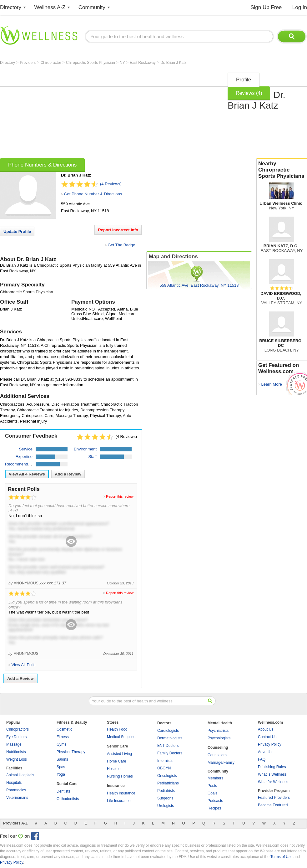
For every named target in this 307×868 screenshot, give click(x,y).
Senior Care (117, 746)
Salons (62, 759)
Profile (244, 80)
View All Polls (23, 665)
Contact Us (267, 737)
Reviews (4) (249, 93)
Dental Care (67, 784)
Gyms (61, 744)
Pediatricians (168, 783)
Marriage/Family (221, 763)
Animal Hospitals (20, 775)
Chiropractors (18, 729)
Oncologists (167, 776)
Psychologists (219, 738)
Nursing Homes (120, 776)
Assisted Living (119, 754)
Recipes (214, 808)
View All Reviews (27, 474)
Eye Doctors (16, 737)
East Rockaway (143, 63)
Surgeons (165, 798)
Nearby (282, 170)
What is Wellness (272, 774)
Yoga (61, 774)
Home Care (116, 761)
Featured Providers (274, 798)
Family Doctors (170, 753)
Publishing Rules (272, 767)
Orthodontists (68, 799)
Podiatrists (166, 791)
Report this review (120, 496)
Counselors (217, 755)
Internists (165, 761)
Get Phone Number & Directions (93, 194)
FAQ (262, 759)
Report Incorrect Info (118, 230)
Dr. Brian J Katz (173, 63)
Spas (61, 767)
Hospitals (14, 783)
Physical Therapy (71, 752)
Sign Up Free (266, 7)
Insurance (116, 786)
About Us (266, 729)
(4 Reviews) (111, 184)
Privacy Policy (270, 744)
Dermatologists (170, 738)
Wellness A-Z (50, 7)
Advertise (266, 752)
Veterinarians (17, 798)
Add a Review (68, 474)
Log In (300, 7)
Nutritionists (16, 752)
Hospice (114, 769)
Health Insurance (121, 793)
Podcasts (215, 801)
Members (215, 778)
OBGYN (164, 768)
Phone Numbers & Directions (42, 165)
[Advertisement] (85, 113)
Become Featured (273, 805)
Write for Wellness (273, 782)
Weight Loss (17, 759)
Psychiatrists (218, 731)
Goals (212, 793)
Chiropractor (51, 63)
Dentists (63, 791)
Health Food (117, 729)
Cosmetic (64, 729)
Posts (212, 786)
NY (123, 63)
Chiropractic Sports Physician (91, 63)
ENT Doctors (168, 746)
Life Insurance (119, 801)
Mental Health (220, 723)
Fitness (63, 737)
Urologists (166, 806)
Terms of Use (282, 857)
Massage (14, 744)
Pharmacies (16, 790)
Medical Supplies (121, 737)
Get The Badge (121, 245)
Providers (28, 63)
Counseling (218, 747)
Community (92, 7)
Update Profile (17, 231)
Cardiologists (168, 731)
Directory (11, 7)
